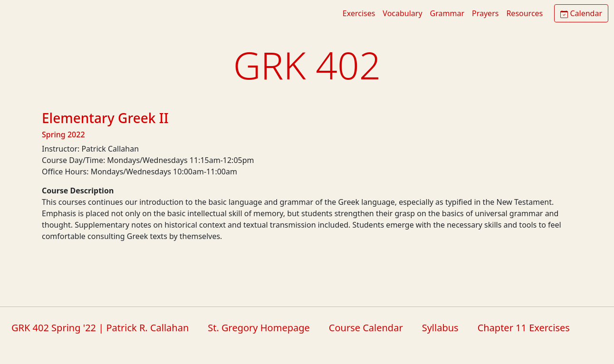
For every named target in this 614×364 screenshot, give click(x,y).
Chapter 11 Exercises (524, 328)
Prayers (485, 13)
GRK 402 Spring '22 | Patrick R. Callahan (100, 328)
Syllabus (440, 328)
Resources (524, 13)
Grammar (447, 13)
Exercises (359, 13)
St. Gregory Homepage (259, 328)
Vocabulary (402, 13)
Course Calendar (366, 328)
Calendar (581, 13)
